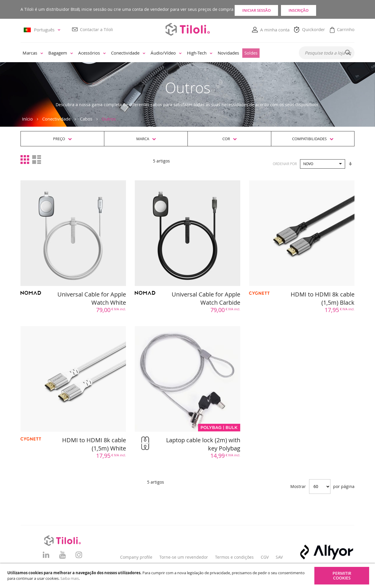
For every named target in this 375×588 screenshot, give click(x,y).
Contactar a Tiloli (97, 30)
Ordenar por (285, 164)
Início (27, 119)
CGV (265, 557)
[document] (188, 576)
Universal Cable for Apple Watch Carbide (206, 299)
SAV (279, 557)
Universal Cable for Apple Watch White (92, 299)
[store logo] (187, 29)
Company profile (136, 557)
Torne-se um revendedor (184, 557)
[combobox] (327, 53)
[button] (43, 30)
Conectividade (56, 119)
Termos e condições (234, 557)
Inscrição (328, 9)
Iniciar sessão (265, 9)
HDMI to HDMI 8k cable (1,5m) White (94, 444)
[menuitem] (33, 53)
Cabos (86, 119)
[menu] (156, 53)
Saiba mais (70, 578)
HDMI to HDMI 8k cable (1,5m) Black (323, 299)
